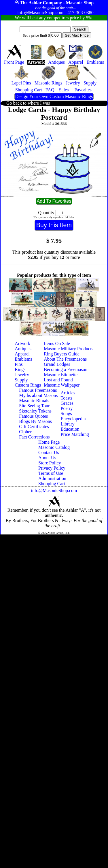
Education (70, 429)
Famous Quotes (33, 416)
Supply (21, 380)
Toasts (67, 398)
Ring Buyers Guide (62, 354)
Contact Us (49, 452)
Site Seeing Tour (34, 406)
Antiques (23, 349)
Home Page (49, 442)
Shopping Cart (52, 484)
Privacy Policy (52, 468)
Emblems (23, 359)
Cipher (25, 432)
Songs (66, 414)
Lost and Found (58, 380)
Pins (19, 364)
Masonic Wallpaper (62, 385)
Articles (68, 393)
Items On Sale (57, 343)
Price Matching (75, 434)
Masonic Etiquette (61, 375)
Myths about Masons (38, 395)
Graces (67, 403)
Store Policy (50, 463)
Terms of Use (51, 473)
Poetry (67, 408)
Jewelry (22, 375)
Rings (20, 369)
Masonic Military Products (69, 349)
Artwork (22, 343)
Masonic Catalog (54, 447)
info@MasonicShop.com (54, 491)
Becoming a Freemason (66, 369)
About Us (47, 458)
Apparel (22, 354)
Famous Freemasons (38, 390)
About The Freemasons (65, 359)
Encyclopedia (73, 419)
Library (68, 424)
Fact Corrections (34, 437)
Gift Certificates (34, 427)
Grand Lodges (57, 364)
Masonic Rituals (34, 401)
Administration (52, 478)
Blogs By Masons (35, 421)
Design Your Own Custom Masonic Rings (54, 96)
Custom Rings (28, 385)
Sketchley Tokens (35, 411)
